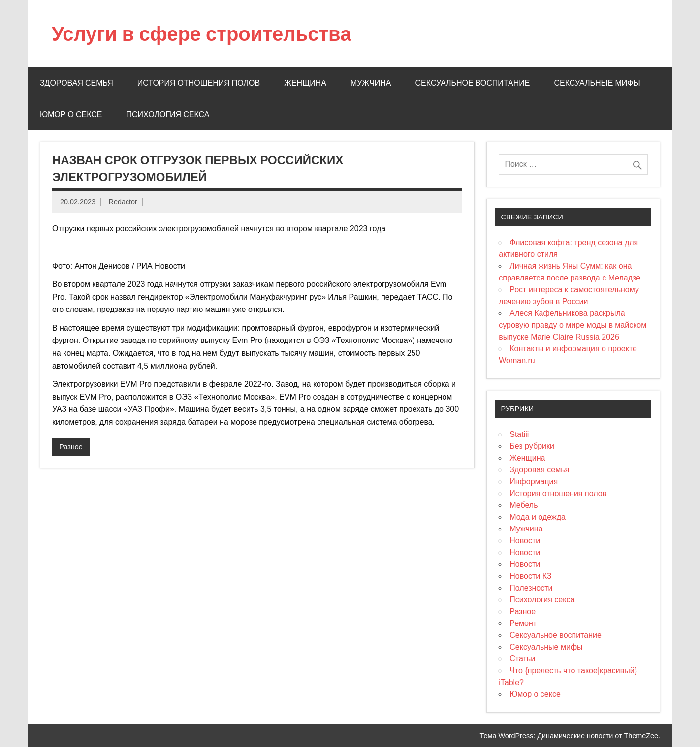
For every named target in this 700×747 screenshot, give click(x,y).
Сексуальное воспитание (473, 83)
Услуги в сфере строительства (202, 33)
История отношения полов (199, 83)
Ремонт (523, 623)
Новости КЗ (530, 576)
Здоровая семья (77, 83)
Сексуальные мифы (597, 83)
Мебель (524, 505)
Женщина (305, 83)
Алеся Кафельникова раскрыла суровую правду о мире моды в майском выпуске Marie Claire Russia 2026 (573, 325)
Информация (534, 482)
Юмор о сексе (71, 114)
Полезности (531, 588)
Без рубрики (532, 446)
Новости (525, 541)
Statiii (519, 434)
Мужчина (371, 83)
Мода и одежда (538, 517)
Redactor (123, 202)
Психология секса (168, 114)
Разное (71, 447)
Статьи (522, 659)
